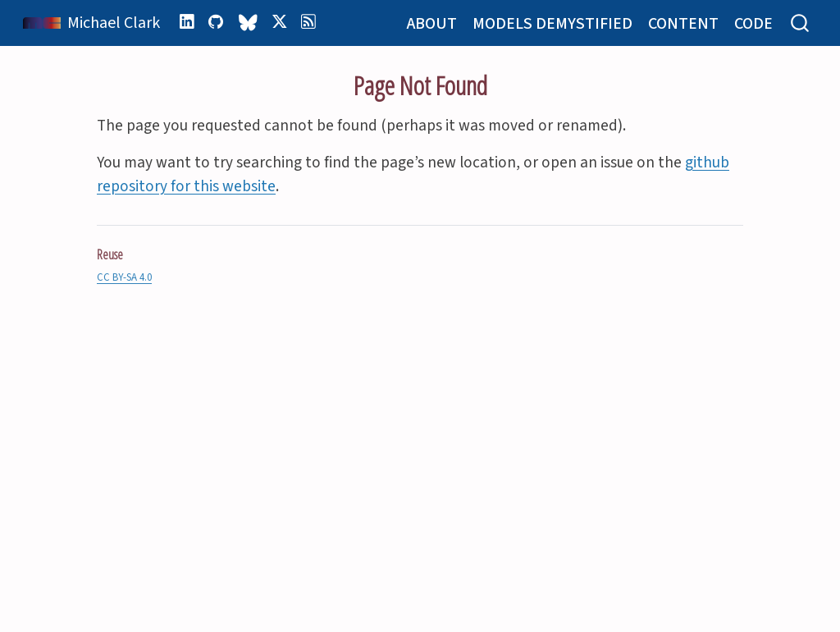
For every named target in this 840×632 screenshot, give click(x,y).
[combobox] (801, 23)
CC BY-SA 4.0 (124, 277)
